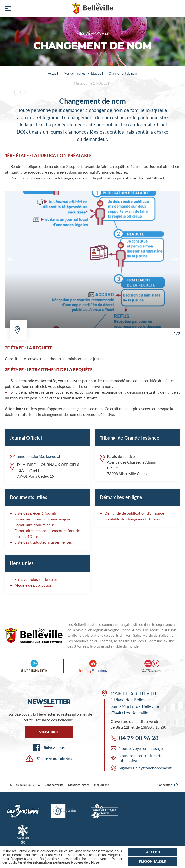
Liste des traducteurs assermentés (43, 542)
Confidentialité (54, 785)
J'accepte (153, 852)
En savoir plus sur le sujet (36, 579)
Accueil (53, 73)
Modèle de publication (33, 585)
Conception (168, 785)
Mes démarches (74, 73)
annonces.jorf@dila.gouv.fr (39, 456)
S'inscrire (49, 732)
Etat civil (97, 73)
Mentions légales (79, 785)
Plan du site (102, 785)
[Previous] (11, 259)
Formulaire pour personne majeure (43, 519)
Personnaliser (153, 861)
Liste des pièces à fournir (35, 513)
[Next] (174, 259)
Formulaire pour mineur (34, 525)
